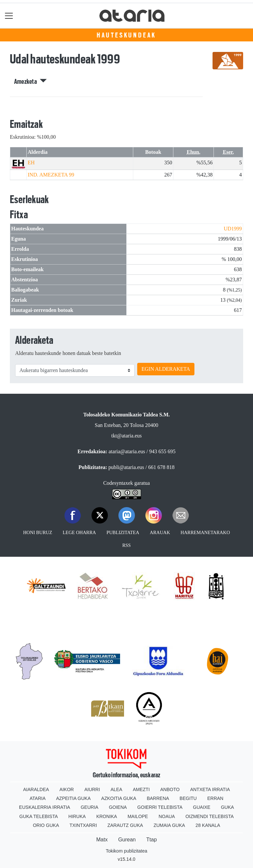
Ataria (38, 798)
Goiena (118, 807)
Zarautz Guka (125, 825)
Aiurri (92, 789)
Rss (127, 545)
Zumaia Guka (169, 825)
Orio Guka (46, 825)
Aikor (67, 789)
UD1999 (233, 229)
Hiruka (77, 816)
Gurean (127, 840)
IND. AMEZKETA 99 (51, 175)
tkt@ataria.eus (126, 436)
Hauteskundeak (126, 35)
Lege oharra (79, 532)
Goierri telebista (160, 807)
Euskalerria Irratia (45, 807)
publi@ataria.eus (126, 467)
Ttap (152, 840)
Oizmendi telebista (210, 816)
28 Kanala (208, 825)
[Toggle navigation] (9, 16)
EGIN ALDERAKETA (166, 369)
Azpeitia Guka (74, 798)
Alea (116, 789)
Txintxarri (83, 825)
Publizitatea (123, 532)
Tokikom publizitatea (126, 851)
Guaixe (202, 807)
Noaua (167, 816)
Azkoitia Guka (119, 798)
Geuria (89, 807)
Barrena (158, 798)
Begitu (188, 798)
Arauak (160, 532)
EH (31, 163)
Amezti (141, 789)
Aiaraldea (36, 789)
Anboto (170, 789)
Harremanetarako (205, 532)
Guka (227, 807)
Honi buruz (38, 532)
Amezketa (30, 82)
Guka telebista (39, 816)
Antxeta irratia (210, 789)
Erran (215, 798)
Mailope (138, 816)
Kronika (107, 816)
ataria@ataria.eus (127, 451)
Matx (102, 840)
